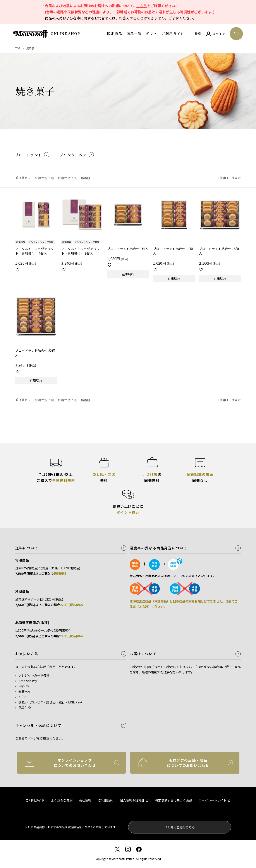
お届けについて (143, 654)
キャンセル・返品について (38, 725)
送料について (27, 548)
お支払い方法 (27, 654)
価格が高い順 (67, 178)
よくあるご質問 (62, 800)
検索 (198, 34)
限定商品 (115, 34)
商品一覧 (134, 34)
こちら (142, 6)
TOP (18, 48)
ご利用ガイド (173, 34)
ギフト (152, 34)
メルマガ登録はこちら (180, 827)
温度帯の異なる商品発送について (158, 548)
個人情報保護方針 (132, 800)
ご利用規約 (106, 800)
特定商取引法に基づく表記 (174, 800)
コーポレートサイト (212, 800)
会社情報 (85, 800)
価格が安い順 (44, 178)
